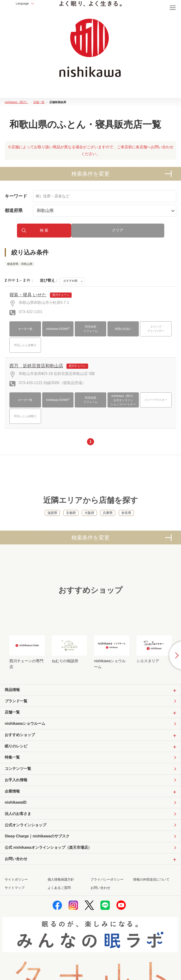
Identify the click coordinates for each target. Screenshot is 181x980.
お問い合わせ (100, 907)
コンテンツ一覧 (18, 783)
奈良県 (126, 521)
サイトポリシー (16, 898)
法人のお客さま (18, 830)
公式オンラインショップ (25, 842)
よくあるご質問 (59, 907)
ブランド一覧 (16, 713)
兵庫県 (108, 521)
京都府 (71, 521)
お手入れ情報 (16, 795)
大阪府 (89, 521)
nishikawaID (16, 819)
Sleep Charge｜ (37, 854)
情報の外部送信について (151, 898)
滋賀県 (52, 521)
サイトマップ (15, 907)
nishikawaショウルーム (25, 736)
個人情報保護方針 (61, 898)
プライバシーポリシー (107, 898)
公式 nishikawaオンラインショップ (48, 866)
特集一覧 (12, 772)
